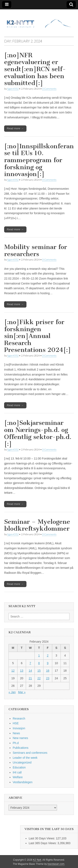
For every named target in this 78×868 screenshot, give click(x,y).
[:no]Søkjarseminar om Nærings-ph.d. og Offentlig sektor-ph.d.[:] (38, 433)
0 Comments (49, 89)
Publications (21, 748)
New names (20, 738)
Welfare (18, 777)
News (16, 733)
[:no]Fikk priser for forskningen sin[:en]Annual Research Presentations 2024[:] (38, 336)
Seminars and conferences (30, 753)
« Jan (12, 692)
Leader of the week (25, 758)
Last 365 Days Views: (43, 843)
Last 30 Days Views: (42, 838)
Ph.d (16, 743)
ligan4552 (13, 89)
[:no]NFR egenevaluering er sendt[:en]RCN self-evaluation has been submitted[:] (35, 69)
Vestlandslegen (23, 782)
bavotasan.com (56, 864)
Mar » (22, 692)
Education (19, 767)
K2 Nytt (37, 860)
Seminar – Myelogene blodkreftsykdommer (37, 525)
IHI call (17, 772)
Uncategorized (22, 762)
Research (19, 718)
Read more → (15, 128)
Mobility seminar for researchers (36, 250)
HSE (16, 723)
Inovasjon (19, 728)
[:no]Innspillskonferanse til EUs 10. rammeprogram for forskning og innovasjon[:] (39, 160)
